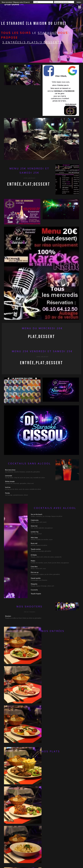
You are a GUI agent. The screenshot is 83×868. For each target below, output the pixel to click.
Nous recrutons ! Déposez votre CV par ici (16, 2)
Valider (79, 2)
